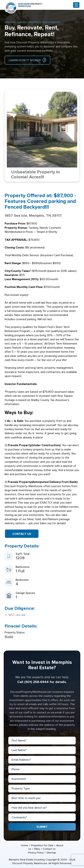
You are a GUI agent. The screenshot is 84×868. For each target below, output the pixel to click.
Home (25, 845)
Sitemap (51, 853)
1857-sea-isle (17, 615)
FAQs (37, 849)
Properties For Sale (42, 845)
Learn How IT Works (25, 60)
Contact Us (22, 534)
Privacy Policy (36, 853)
